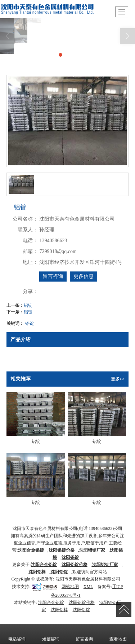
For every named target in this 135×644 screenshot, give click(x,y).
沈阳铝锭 (59, 572)
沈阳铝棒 (59, 610)
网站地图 (70, 587)
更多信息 (84, 276)
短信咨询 (51, 634)
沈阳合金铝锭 (51, 602)
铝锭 (28, 305)
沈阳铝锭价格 (82, 602)
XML (88, 587)
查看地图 (118, 634)
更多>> (118, 379)
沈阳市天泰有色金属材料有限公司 (88, 579)
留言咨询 (53, 276)
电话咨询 (17, 634)
